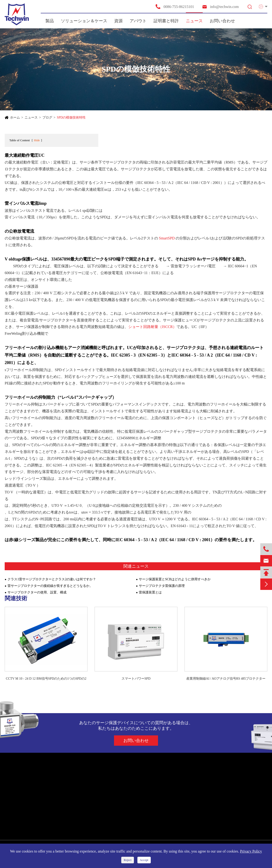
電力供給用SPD (20, 790)
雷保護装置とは (150, 592)
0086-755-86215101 (175, 7)
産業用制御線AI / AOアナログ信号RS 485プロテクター (226, 679)
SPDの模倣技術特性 (71, 117)
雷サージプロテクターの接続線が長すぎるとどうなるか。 (50, 586)
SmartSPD (167, 238)
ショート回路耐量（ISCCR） (152, 327)
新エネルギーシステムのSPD (30, 798)
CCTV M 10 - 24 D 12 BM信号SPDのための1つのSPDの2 (46, 679)
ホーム (15, 117)
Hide (37, 140)
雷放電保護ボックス (23, 832)
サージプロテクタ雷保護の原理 (162, 586)
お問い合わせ (222, 21)
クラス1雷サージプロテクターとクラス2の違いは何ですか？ (52, 579)
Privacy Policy (251, 851)
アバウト (138, 21)
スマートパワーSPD (136, 679)
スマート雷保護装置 (23, 823)
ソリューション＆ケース (84, 21)
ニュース (194, 21)
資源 (118, 21)
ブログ (47, 117)
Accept (144, 860)
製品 (50, 21)
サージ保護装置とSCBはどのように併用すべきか (175, 579)
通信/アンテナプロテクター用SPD (34, 815)
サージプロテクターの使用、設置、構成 (37, 592)
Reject (127, 860)
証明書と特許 (166, 21)
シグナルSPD (18, 806)
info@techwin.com (220, 7)
